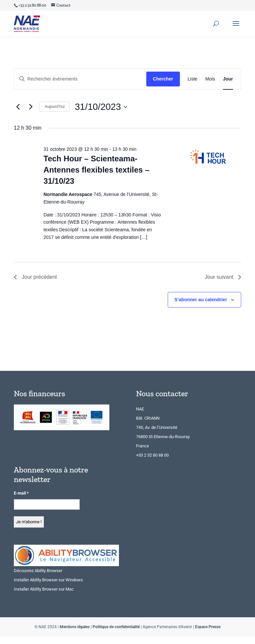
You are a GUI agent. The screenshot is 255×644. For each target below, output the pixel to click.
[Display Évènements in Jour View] (228, 79)
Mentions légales (75, 627)
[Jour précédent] (18, 107)
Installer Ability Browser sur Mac (44, 589)
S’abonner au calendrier (201, 300)
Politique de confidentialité (116, 627)
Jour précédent (35, 277)
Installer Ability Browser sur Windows (48, 580)
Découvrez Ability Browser (38, 571)
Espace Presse (208, 627)
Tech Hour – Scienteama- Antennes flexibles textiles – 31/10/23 (96, 170)
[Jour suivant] (31, 107)
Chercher (163, 79)
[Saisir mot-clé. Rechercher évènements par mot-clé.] (80, 79)
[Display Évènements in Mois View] (210, 79)
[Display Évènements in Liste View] (193, 79)
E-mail (21, 493)
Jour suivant (223, 277)
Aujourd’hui (55, 107)
